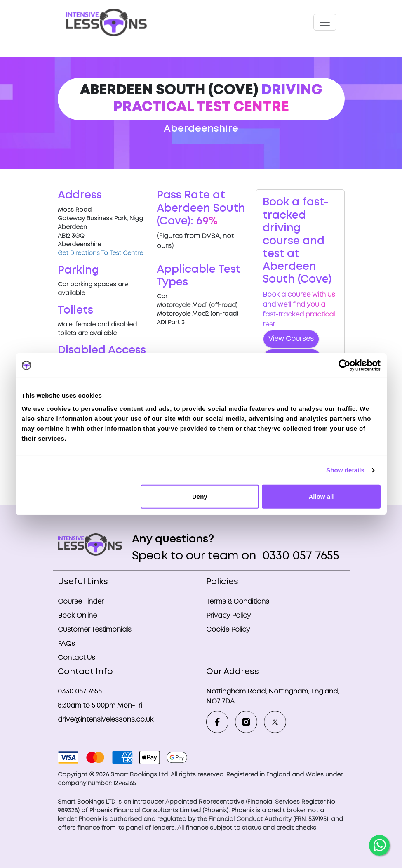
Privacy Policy (228, 616)
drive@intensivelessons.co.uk (106, 720)
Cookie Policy (228, 630)
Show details (345, 470)
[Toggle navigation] (325, 22)
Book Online (77, 616)
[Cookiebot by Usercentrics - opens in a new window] (344, 366)
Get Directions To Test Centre (100, 253)
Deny (200, 496)
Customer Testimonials (95, 630)
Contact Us (76, 658)
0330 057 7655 (299, 556)
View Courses (291, 339)
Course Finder (81, 602)
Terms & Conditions (238, 602)
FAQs (66, 644)
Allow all (321, 496)
